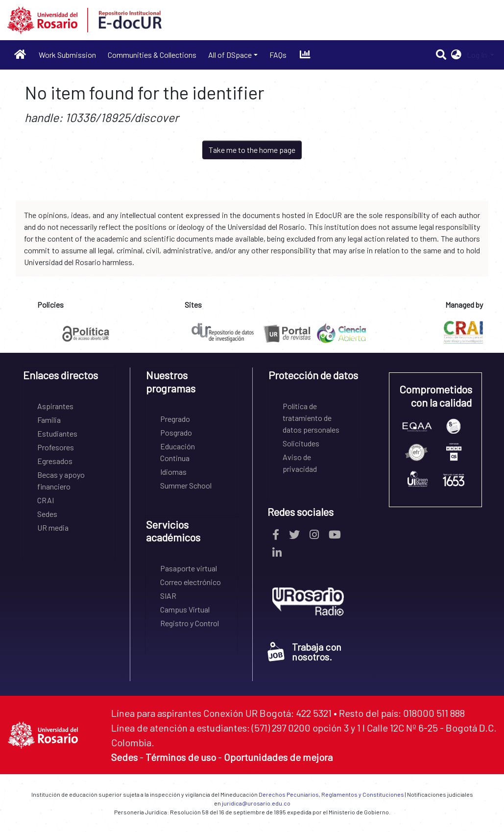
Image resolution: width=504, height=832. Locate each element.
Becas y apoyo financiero (61, 480)
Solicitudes (301, 443)
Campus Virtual (185, 609)
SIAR (168, 596)
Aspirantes (55, 406)
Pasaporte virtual (189, 568)
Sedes (47, 514)
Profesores (56, 447)
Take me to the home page (252, 150)
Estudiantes (57, 433)
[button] (456, 55)
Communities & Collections (152, 55)
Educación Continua (178, 452)
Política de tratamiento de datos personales (311, 418)
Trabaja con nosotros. (304, 652)
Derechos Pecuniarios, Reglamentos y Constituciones (331, 794)
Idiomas (173, 472)
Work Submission (67, 55)
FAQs (278, 55)
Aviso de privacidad (300, 463)
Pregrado (175, 419)
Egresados (55, 461)
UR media (53, 527)
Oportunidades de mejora (278, 757)
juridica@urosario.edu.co (256, 803)
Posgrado (176, 432)
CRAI (46, 500)
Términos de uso (181, 757)
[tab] (69, 379)
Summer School (186, 485)
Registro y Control (190, 623)
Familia (49, 420)
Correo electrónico (191, 582)
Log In (478, 55)
